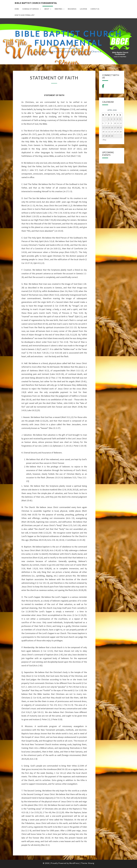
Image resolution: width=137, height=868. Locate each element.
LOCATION (83, 9)
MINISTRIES (59, 9)
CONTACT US (95, 9)
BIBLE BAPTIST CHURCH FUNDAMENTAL (36, 3)
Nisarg (91, 863)
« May (104, 140)
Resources (72, 9)
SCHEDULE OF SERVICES (31, 9)
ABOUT (47, 9)
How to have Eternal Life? (25, 15)
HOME (17, 9)
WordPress (74, 863)
